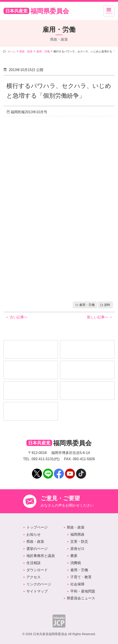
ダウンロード (37, 570)
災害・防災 (79, 542)
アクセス (33, 577)
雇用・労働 (87, 305)
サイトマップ (37, 591)
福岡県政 (77, 534)
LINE (48, 470)
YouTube (70, 470)
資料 (107, 305)
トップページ (37, 527)
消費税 (76, 563)
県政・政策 (35, 542)
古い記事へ (16, 317)
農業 (74, 556)
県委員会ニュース (81, 598)
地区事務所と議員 (41, 556)
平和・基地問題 (83, 591)
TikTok (81, 470)
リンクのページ (39, 584)
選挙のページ (37, 549)
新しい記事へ (100, 317)
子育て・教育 (81, 577)
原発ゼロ (77, 549)
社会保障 (77, 584)
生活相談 (33, 563)
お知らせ (33, 534)
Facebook (59, 470)
